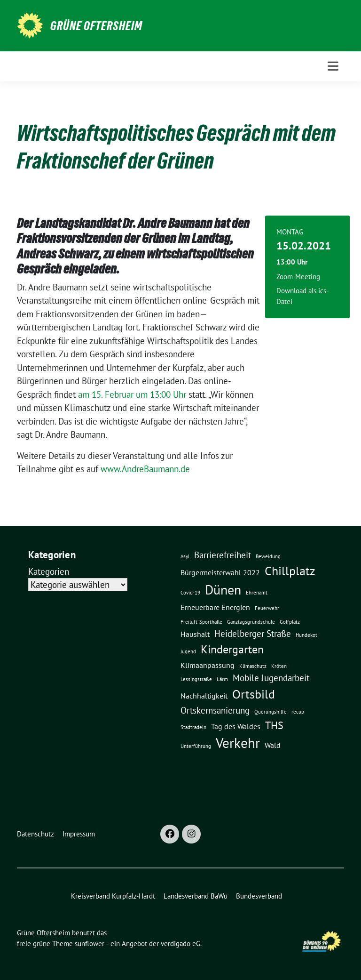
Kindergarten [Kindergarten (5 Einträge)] (232, 649)
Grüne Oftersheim (96, 26)
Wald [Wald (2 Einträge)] (273, 745)
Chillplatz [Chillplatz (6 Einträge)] (290, 570)
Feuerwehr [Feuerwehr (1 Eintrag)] (267, 608)
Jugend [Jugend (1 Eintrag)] (188, 651)
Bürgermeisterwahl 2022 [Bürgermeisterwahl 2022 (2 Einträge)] (220, 572)
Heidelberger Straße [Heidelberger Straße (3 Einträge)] (253, 633)
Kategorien (49, 571)
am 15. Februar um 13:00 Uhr (132, 394)
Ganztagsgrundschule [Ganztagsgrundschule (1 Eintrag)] (251, 622)
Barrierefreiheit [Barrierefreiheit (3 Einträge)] (223, 555)
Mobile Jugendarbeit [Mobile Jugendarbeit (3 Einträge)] (271, 678)
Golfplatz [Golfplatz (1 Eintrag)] (290, 622)
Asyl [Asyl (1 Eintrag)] (185, 556)
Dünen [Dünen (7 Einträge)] (223, 590)
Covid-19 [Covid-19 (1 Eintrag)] (190, 593)
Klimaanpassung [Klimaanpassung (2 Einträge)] (208, 665)
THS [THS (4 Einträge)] (274, 725)
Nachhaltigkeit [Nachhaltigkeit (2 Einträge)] (204, 696)
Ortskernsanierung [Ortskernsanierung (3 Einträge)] (215, 710)
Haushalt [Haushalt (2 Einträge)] (195, 634)
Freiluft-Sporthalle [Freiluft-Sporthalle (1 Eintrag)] (201, 622)
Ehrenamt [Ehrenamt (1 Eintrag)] (257, 593)
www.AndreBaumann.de (145, 469)
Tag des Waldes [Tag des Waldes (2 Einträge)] (236, 726)
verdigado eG (180, 944)
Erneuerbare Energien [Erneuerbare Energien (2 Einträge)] (215, 607)
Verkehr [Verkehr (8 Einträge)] (238, 743)
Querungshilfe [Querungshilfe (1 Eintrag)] (271, 712)
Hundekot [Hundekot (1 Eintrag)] (306, 635)
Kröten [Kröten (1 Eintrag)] (279, 666)
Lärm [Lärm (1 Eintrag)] (222, 679)
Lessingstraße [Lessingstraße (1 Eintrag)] (196, 679)
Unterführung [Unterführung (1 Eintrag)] (196, 746)
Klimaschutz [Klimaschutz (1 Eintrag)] (253, 666)
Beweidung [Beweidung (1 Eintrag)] (268, 556)
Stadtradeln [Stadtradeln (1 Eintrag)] (193, 727)
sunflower (90, 944)
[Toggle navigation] (333, 66)
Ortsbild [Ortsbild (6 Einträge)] (254, 694)
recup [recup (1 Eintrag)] (298, 712)
